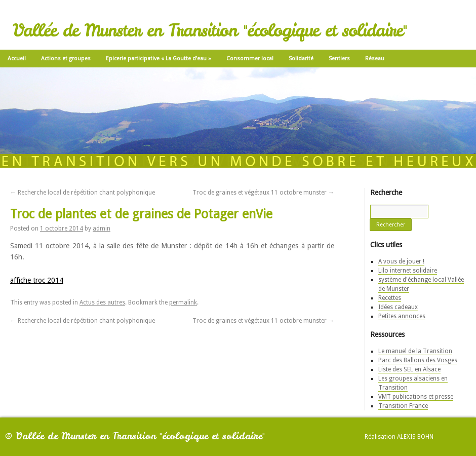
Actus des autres (102, 302)
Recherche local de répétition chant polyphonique (83, 193)
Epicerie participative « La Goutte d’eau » (158, 59)
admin (102, 229)
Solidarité (301, 59)
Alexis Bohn (415, 437)
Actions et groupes (66, 59)
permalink (183, 302)
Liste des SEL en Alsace (409, 369)
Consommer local (250, 59)
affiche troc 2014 (37, 280)
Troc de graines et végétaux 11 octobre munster (263, 193)
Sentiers (339, 59)
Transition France (403, 406)
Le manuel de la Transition (415, 351)
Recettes (390, 298)
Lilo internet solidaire (408, 271)
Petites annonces (402, 316)
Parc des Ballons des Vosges (418, 360)
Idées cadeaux (398, 307)
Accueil (17, 59)
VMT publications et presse (416, 397)
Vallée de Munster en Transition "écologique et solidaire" (210, 30)
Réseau (375, 59)
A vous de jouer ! (401, 261)
